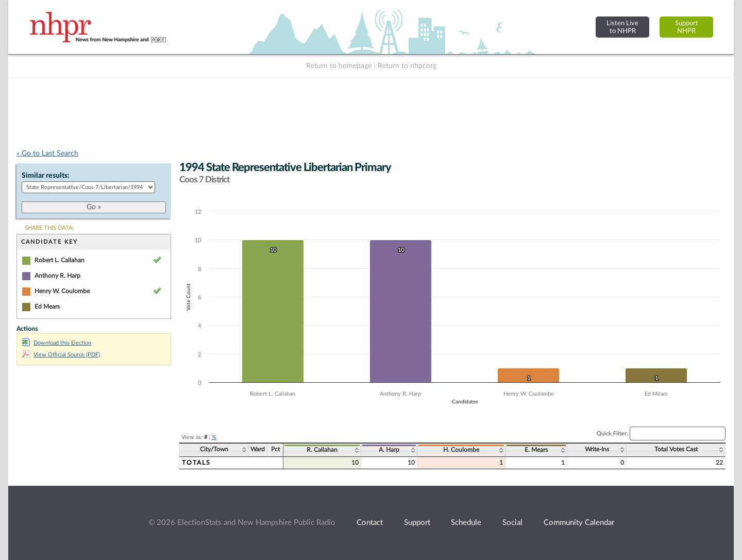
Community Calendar (579, 523)
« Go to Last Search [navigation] (47, 154)
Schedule (466, 523)
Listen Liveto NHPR (622, 27)
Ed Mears (47, 307)
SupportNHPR (687, 27)
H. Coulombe (461, 450)
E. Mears (536, 450)
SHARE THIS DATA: (49, 228)
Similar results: (46, 176)
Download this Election (57, 343)
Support (417, 523)
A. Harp (389, 450)
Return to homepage (339, 66)
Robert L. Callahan (60, 260)
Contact (370, 523)
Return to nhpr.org (407, 66)
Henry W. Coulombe (62, 291)
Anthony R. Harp (57, 276)
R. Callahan (322, 450)
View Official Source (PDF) (61, 355)
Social (512, 523)
